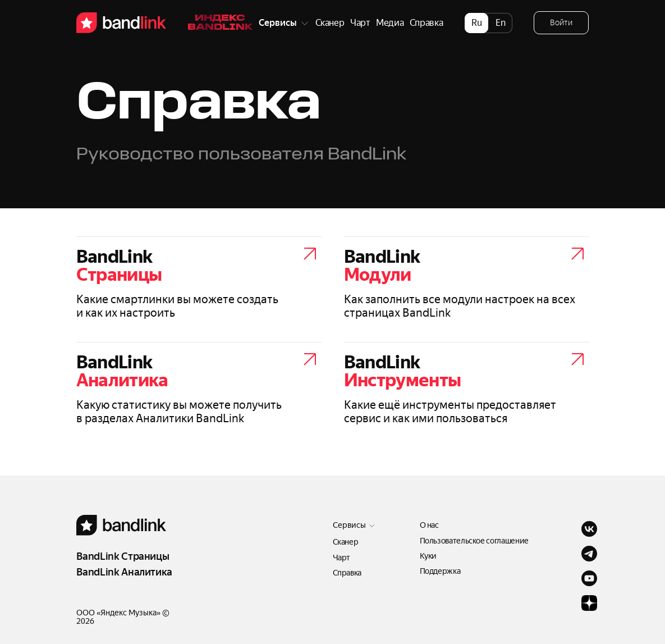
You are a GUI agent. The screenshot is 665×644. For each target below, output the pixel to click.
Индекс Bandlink (220, 23)
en (501, 23)
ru (477, 23)
